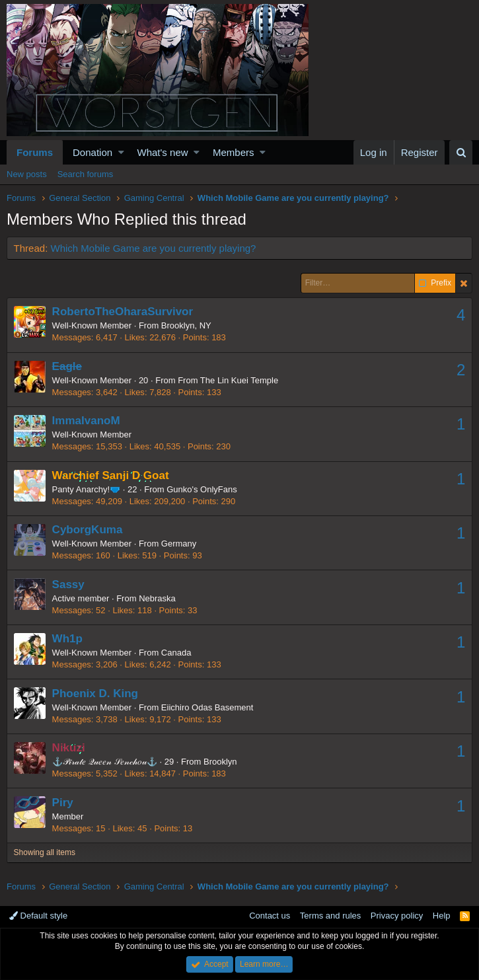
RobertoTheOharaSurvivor (123, 312)
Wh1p (67, 639)
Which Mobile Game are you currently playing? (154, 248)
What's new (163, 152)
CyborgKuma (88, 530)
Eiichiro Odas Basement (207, 707)
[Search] (461, 152)
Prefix (435, 283)
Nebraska (158, 598)
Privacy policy (397, 916)
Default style (38, 916)
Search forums (86, 174)
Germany (179, 544)
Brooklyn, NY (186, 325)
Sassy (68, 584)
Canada (176, 653)
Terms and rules (330, 916)
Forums (35, 152)
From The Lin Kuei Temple (229, 380)
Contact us (270, 916)
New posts (27, 174)
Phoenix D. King (95, 694)
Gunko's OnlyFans (203, 489)
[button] (121, 152)
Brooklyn (220, 762)
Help (442, 916)
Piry (63, 803)
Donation (92, 152)
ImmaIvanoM (86, 421)
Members (234, 152)
